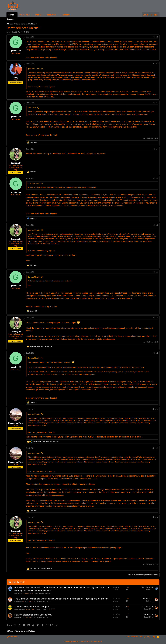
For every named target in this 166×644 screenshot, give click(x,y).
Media (38, 15)
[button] (32, 15)
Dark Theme (13, 637)
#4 (157, 149)
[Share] (154, 37)
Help (153, 637)
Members (66, 15)
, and (46, 441)
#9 (157, 353)
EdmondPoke (19, 609)
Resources (51, 15)
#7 (157, 272)
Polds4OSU (18, 593)
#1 (157, 37)
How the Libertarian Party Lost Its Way (33, 615)
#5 (157, 179)
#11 (157, 448)
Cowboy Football (41, 609)
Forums (12, 15)
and (41, 346)
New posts (10, 19)
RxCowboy (18, 601)
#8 (157, 318)
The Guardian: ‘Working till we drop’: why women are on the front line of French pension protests (61, 599)
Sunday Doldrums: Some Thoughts (32, 607)
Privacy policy (145, 637)
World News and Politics (43, 593)
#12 (157, 517)
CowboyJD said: (34, 183)
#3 (157, 103)
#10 (157, 409)
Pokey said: (32, 108)
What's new (24, 15)
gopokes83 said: (34, 69)
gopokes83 (13, 32)
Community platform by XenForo (83, 642)
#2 (157, 64)
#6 (157, 225)
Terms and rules (132, 637)
